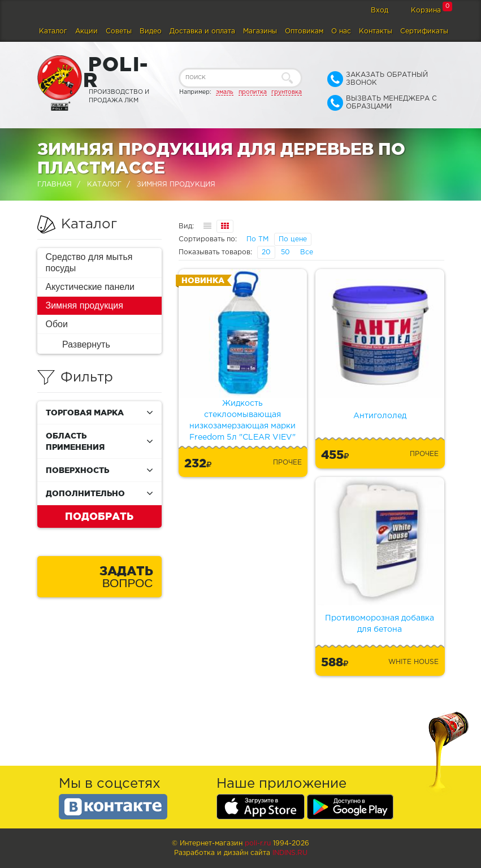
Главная (55, 185)
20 (266, 252)
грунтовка (287, 92)
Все (307, 252)
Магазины (260, 31)
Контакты (376, 31)
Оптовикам (304, 31)
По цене (293, 239)
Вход (380, 10)
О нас (341, 31)
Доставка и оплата (202, 31)
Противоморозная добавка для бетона (380, 624)
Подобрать (99, 516)
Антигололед (380, 416)
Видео (151, 31)
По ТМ (257, 239)
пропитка (253, 92)
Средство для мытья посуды (89, 262)
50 (285, 252)
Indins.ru (290, 853)
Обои (57, 324)
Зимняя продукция (84, 305)
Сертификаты (424, 31)
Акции (86, 31)
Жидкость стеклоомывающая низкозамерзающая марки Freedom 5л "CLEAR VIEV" (242, 420)
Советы (119, 31)
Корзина (426, 10)
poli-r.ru (258, 843)
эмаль (225, 92)
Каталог (53, 31)
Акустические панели (90, 287)
